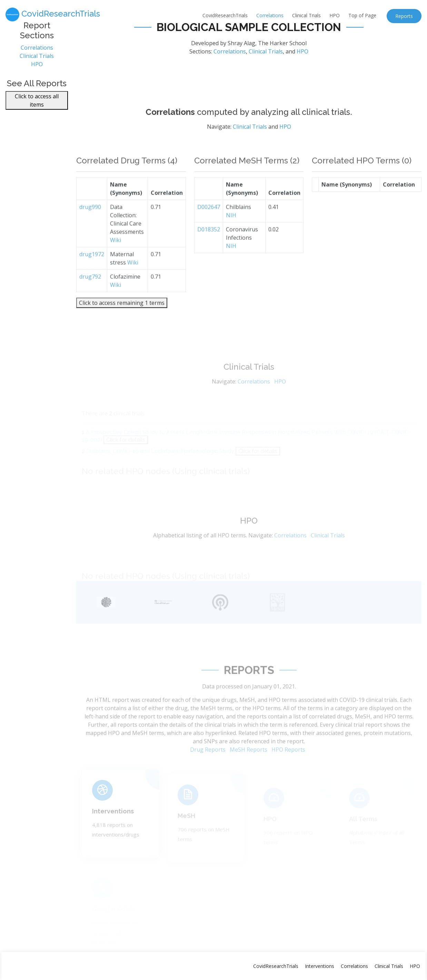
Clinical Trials (306, 15)
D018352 (209, 241)
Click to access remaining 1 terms (122, 315)
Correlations (270, 15)
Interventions (113, 819)
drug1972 (92, 266)
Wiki (116, 252)
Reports (404, 16)
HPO (335, 15)
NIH (231, 227)
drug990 (90, 219)
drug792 (90, 288)
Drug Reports (208, 760)
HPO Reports (288, 760)
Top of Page (362, 15)
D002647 (209, 219)
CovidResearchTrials (225, 15)
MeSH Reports (249, 760)
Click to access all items (37, 104)
